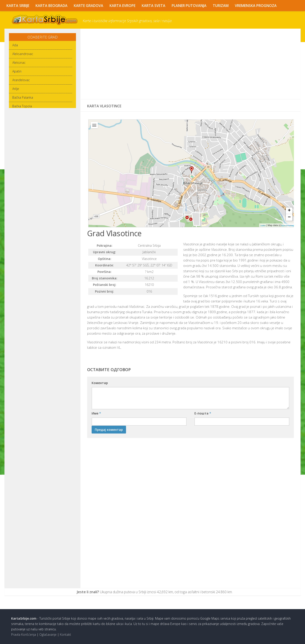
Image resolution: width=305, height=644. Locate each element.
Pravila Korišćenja (24, 634)
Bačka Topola (22, 106)
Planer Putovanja (189, 6)
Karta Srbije (18, 6)
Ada (15, 45)
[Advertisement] (190, 64)
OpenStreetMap (288, 226)
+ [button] (289, 211)
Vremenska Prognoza (256, 6)
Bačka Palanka (23, 97)
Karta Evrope (122, 6)
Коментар (100, 383)
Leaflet (263, 226)
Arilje (16, 89)
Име (96, 413)
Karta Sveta (154, 6)
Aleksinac (19, 63)
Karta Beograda (52, 6)
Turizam (221, 6)
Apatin (17, 71)
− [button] (289, 217)
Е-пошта (203, 413)
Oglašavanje (48, 634)
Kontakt (65, 634)
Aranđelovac (21, 80)
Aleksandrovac (23, 54)
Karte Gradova (88, 6)
